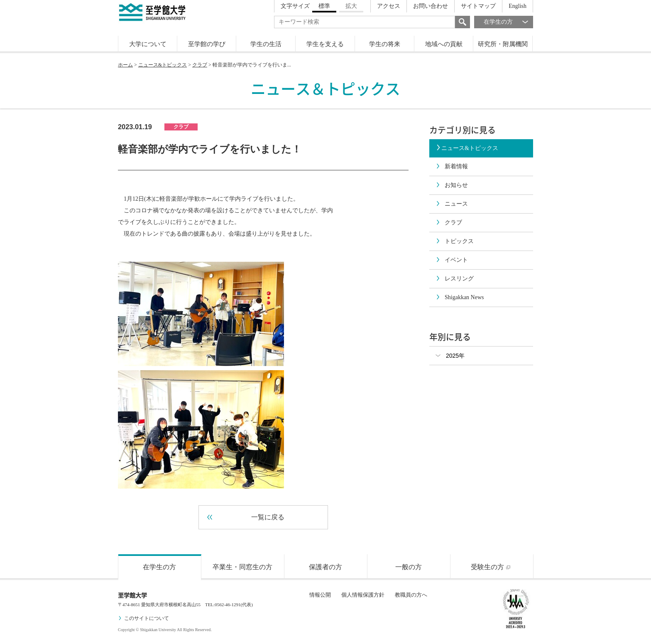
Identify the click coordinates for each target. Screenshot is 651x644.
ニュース (452, 204)
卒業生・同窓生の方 (242, 567)
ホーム (125, 65)
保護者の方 (325, 567)
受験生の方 (492, 567)
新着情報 (452, 166)
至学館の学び (207, 44)
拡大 (351, 6)
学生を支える (325, 44)
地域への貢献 (444, 44)
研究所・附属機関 (503, 44)
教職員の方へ (411, 595)
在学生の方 (508, 22)
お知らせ (452, 185)
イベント (452, 260)
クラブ (200, 65)
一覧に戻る (246, 517)
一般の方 (409, 567)
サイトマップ (478, 6)
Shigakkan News (460, 297)
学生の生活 (266, 44)
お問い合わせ (431, 6)
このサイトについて (143, 618)
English (518, 6)
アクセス (389, 6)
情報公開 (320, 595)
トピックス (455, 241)
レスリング (455, 279)
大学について (148, 44)
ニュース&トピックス (163, 65)
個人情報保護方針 (363, 595)
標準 (324, 6)
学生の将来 (385, 44)
